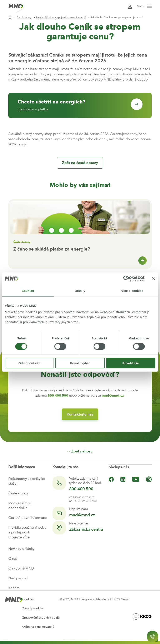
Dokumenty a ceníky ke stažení (27, 481)
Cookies (28, 599)
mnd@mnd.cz (82, 515)
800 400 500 (81, 489)
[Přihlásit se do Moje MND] (130, 6)
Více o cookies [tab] (132, 290)
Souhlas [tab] (28, 290)
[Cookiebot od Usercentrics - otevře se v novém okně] (126, 279)
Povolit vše (131, 363)
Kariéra (14, 588)
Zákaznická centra (86, 529)
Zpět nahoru (80, 451)
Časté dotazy (24, 18)
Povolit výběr (80, 363)
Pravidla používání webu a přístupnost (27, 530)
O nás (13, 558)
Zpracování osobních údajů (41, 618)
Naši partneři (18, 578)
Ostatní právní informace (28, 518)
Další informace (22, 467)
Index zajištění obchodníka (19, 505)
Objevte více (19, 537)
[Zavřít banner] (154, 279)
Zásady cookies (33, 608)
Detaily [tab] (80, 290)
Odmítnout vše (29, 363)
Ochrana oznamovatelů (38, 627)
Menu (144, 6)
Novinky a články (21, 549)
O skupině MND (21, 568)
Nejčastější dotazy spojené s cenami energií (61, 18)
